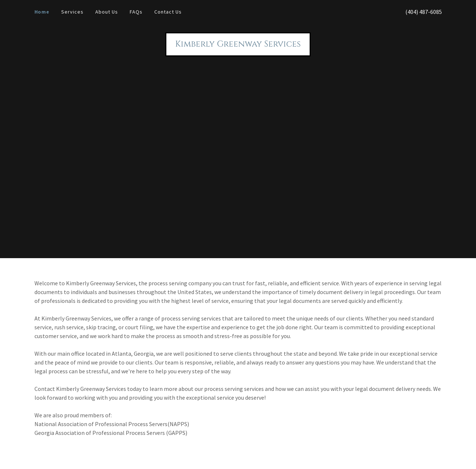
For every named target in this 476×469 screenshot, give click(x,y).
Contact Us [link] (168, 12)
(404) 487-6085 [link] (424, 12)
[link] (238, 44)
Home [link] (42, 12)
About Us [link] (107, 12)
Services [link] (72, 12)
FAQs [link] (136, 12)
